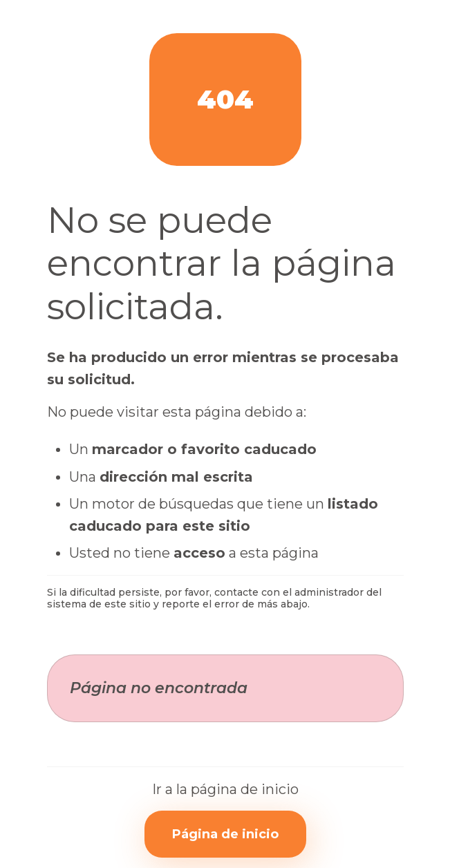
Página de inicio (225, 834)
